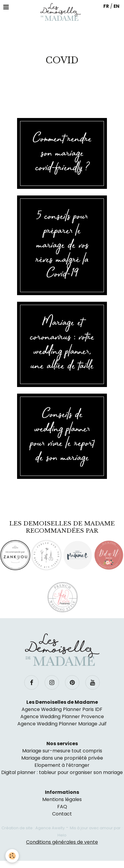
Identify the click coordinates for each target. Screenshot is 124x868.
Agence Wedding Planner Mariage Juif (62, 724)
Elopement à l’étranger (62, 765)
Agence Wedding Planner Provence (62, 717)
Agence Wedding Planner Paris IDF (62, 709)
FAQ (62, 807)
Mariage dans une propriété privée (62, 758)
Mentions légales (62, 799)
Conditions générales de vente (62, 842)
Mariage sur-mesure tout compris (62, 751)
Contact (62, 814)
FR (106, 6)
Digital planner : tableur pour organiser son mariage (62, 772)
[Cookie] (12, 856)
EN (117, 6)
